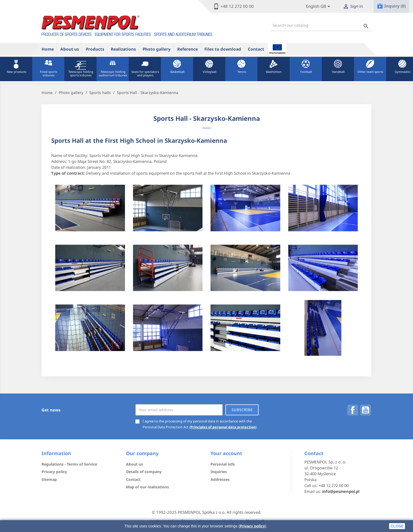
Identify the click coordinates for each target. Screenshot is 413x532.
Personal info (223, 464)
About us (70, 49)
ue (277, 49)
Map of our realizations (147, 487)
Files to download (223, 49)
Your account (226, 453)
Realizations (123, 49)
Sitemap (49, 479)
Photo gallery (157, 49)
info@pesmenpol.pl (341, 491)
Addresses (220, 479)
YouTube (366, 410)
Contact (256, 49)
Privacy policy (252, 526)
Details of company (144, 472)
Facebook (353, 410)
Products (95, 49)
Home (48, 49)
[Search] (321, 25)
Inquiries (219, 472)
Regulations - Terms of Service (69, 464)
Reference (188, 49)
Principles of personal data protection (223, 427)
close (397, 526)
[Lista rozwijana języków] (319, 7)
